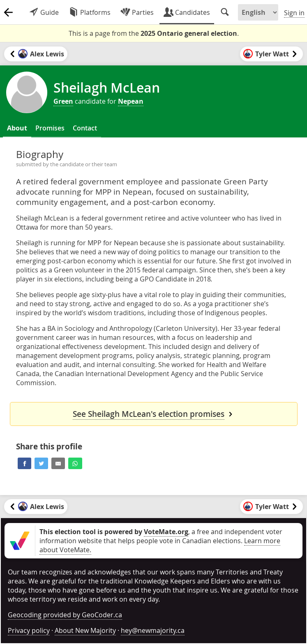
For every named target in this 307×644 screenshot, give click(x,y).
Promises (50, 128)
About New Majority (85, 630)
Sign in (294, 13)
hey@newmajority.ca (153, 630)
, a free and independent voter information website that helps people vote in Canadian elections (161, 536)
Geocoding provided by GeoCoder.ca (65, 615)
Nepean (131, 101)
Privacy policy (29, 630)
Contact (85, 128)
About (17, 128)
